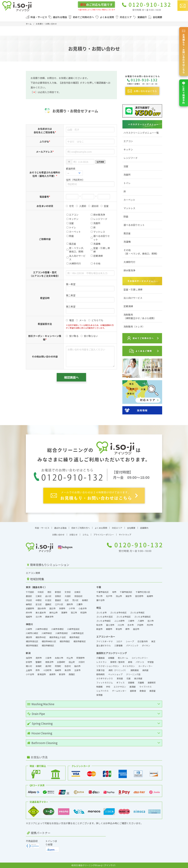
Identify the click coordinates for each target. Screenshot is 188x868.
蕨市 (127, 629)
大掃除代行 (129, 262)
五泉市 (77, 670)
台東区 (77, 592)
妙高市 (29, 662)
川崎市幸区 (47, 633)
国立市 (52, 608)
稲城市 (29, 617)
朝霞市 (109, 629)
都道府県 (71, 169)
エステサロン (120, 687)
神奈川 (29, 624)
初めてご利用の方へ (83, 17)
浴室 (126, 166)
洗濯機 (127, 242)
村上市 (70, 658)
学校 (108, 687)
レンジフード (131, 158)
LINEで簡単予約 (184, 93)
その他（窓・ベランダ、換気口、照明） (141, 252)
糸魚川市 (59, 658)
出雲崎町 (61, 662)
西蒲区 (72, 674)
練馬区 (29, 604)
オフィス (120, 683)
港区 (49, 592)
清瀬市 (64, 613)
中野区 (39, 600)
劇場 (130, 662)
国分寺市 (42, 608)
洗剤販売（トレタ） (134, 326)
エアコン (128, 141)
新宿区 (58, 592)
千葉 (99, 587)
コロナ (119, 641)
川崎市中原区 (42, 629)
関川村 (29, 666)
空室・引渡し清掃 (133, 289)
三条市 (48, 658)
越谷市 (136, 629)
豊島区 (58, 600)
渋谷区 (29, 600)
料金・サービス (39, 17)
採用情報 (142, 410)
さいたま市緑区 (104, 621)
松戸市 (109, 596)
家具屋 (120, 678)
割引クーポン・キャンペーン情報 (45, 338)
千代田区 (30, 592)
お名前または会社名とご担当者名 (45, 130)
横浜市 (29, 637)
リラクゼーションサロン (108, 666)
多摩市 (62, 608)
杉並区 (48, 600)
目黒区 (58, 596)
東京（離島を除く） (36, 587)
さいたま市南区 (137, 613)
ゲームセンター (119, 691)
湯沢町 (48, 666)
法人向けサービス (133, 298)
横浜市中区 (41, 637)
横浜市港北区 (32, 641)
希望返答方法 (45, 324)
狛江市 (74, 613)
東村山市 (53, 613)
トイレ (127, 183)
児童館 (141, 683)
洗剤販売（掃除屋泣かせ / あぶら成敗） (140, 316)
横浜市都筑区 (80, 641)
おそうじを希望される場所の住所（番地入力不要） (45, 174)
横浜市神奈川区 (49, 641)
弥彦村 (68, 666)
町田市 (84, 613)
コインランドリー (140, 658)
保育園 (99, 695)
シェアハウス (102, 691)
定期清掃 (128, 306)
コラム (85, 535)
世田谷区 (78, 596)
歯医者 (133, 691)
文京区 (68, 592)
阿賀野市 (80, 658)
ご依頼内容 (45, 239)
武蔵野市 (30, 608)
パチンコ (140, 662)
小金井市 (83, 608)
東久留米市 (41, 613)
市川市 (99, 596)
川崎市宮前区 (73, 629)
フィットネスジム (105, 683)
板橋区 (85, 600)
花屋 (129, 678)
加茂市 (29, 658)
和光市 (99, 625)
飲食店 (143, 691)
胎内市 (77, 666)
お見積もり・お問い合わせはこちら (184, 51)
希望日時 (45, 298)
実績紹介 (142, 17)
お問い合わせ (58, 535)
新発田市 (42, 674)
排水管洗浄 (129, 270)
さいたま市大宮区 (105, 617)
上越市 (29, 670)
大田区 (68, 596)
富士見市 (110, 625)
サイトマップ (125, 535)
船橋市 (150, 596)
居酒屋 (133, 687)
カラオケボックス (105, 678)
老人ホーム (123, 658)
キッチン (128, 149)
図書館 (131, 683)
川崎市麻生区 (78, 633)
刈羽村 (82, 662)
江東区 (39, 596)
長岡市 (52, 674)
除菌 (126, 216)
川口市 (121, 625)
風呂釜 (127, 233)
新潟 (28, 653)
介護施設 (100, 658)
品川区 (48, 596)
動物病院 (100, 674)
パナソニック (132, 645)
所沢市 (150, 625)
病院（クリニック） (118, 670)
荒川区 (75, 600)
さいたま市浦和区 (142, 617)
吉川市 (151, 621)
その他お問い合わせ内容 (45, 356)
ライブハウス (145, 687)
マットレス (129, 208)
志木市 (131, 625)
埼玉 (99, 608)
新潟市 (62, 674)
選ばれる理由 (60, 17)
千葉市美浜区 (126, 592)
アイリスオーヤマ (105, 641)
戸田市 (140, 625)
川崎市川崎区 (32, 633)
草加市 (119, 629)
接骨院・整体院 (117, 662)
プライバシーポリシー (104, 535)
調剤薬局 (135, 670)
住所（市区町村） (75, 180)
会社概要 (157, 17)
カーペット (129, 200)
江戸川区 (59, 604)
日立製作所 (143, 641)
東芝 (153, 641)
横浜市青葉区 (32, 645)
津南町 (39, 666)
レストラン (101, 662)
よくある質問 (107, 17)
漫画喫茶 (152, 683)
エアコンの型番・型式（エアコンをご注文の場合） (45, 274)
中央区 (41, 592)
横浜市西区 (65, 641)
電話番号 (45, 197)
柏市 (114, 592)
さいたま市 (101, 613)
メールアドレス (45, 152)
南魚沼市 (49, 662)
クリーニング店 (133, 674)
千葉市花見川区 (143, 592)
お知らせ (73, 535)
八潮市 (141, 621)
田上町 (72, 662)
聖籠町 (39, 662)
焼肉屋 (145, 670)
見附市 (39, 658)
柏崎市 (58, 670)
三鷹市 (79, 604)
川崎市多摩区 (58, 629)
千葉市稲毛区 (103, 592)
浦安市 (129, 596)
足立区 (39, 604)
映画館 (99, 687)
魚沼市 (68, 670)
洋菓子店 (101, 670)
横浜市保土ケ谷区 (58, 637)
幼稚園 (111, 658)
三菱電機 (118, 645)
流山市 (119, 596)
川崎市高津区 (62, 633)
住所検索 (100, 162)
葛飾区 (48, 604)
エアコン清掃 (33, 573)
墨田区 (29, 596)
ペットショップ (115, 674)
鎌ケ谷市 (100, 600)
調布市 (70, 604)
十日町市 (47, 670)
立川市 (39, 617)
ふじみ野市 (119, 621)
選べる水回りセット (134, 225)
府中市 (29, 613)
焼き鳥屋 (138, 678)
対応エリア (126, 17)
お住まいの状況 (45, 206)
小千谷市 (30, 674)
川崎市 (29, 629)
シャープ (130, 641)
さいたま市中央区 (118, 613)
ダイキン (146, 645)
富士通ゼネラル (104, 645)
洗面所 (127, 175)
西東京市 (49, 617)
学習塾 (151, 662)
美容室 (152, 691)
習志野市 (139, 596)
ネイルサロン (129, 666)
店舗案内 (144, 528)
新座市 (99, 629)
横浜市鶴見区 (48, 645)
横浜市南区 (74, 637)
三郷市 (131, 621)
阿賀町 (58, 666)
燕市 (38, 670)
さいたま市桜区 (124, 617)
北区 (67, 600)
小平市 (72, 608)
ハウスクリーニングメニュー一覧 (141, 133)
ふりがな (45, 141)
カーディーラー (145, 666)
